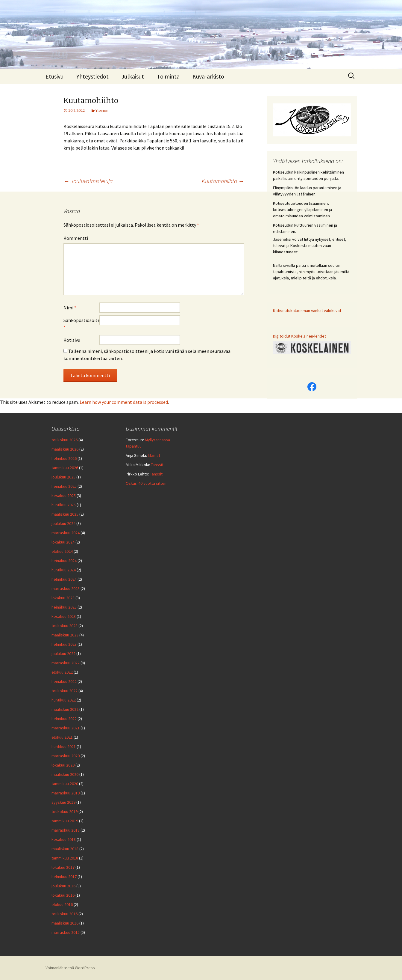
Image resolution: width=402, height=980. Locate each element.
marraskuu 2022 (66, 663)
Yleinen (102, 110)
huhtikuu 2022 (64, 700)
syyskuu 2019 (63, 802)
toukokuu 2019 (65, 812)
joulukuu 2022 (63, 654)
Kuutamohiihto (223, 181)
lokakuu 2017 (63, 867)
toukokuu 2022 (65, 691)
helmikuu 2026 (64, 458)
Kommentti (76, 238)
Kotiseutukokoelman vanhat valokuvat (307, 311)
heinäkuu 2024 (64, 561)
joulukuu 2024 (63, 523)
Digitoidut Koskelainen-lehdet (299, 336)
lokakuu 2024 (63, 542)
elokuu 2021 (62, 737)
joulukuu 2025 (63, 477)
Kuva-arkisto (208, 76)
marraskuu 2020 (66, 756)
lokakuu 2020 (63, 765)
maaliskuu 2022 (65, 709)
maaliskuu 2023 (65, 635)
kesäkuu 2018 (64, 839)
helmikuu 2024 (64, 579)
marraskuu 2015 (66, 932)
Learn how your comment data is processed (124, 402)
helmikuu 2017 (64, 877)
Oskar (131, 483)
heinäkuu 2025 (64, 486)
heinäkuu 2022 (64, 681)
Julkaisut (133, 76)
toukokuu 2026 (65, 440)
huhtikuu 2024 (64, 570)
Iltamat (154, 455)
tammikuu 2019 (65, 821)
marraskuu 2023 (66, 588)
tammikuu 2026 (65, 468)
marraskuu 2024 (66, 533)
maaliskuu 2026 (65, 449)
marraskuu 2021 (66, 728)
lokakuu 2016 (63, 895)
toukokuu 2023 (65, 626)
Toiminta (168, 76)
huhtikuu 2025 (64, 505)
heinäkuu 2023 (64, 607)
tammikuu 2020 (65, 784)
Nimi (70, 308)
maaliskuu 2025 (65, 514)
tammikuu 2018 (65, 858)
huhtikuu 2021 (64, 746)
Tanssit (157, 465)
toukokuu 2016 (65, 914)
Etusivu (54, 76)
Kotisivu (72, 340)
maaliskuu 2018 (65, 849)
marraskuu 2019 (66, 793)
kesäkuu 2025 (64, 496)
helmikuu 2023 (64, 644)
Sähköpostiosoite (81, 324)
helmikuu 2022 (64, 719)
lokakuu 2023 (63, 598)
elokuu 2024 (62, 551)
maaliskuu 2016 (65, 923)
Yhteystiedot (92, 76)
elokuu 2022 (62, 672)
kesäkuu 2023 (64, 616)
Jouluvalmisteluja (88, 181)
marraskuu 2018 (66, 830)
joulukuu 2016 (63, 886)
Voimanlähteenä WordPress (70, 968)
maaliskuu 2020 (65, 774)
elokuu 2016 (62, 904)
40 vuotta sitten (152, 483)
